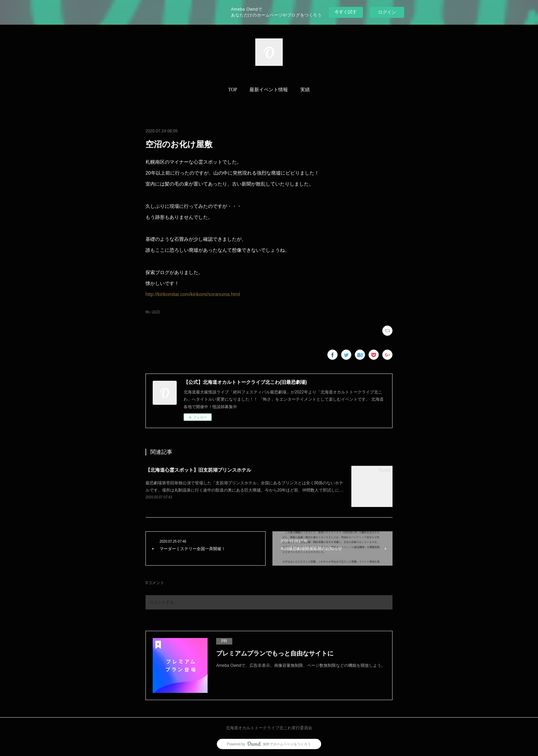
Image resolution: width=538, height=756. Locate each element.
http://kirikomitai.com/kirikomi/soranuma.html (193, 294)
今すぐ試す (346, 12)
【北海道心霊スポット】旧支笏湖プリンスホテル (198, 470)
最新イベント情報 (269, 90)
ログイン (387, 12)
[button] (233, 90)
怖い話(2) (153, 312)
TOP (233, 90)
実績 (305, 90)
